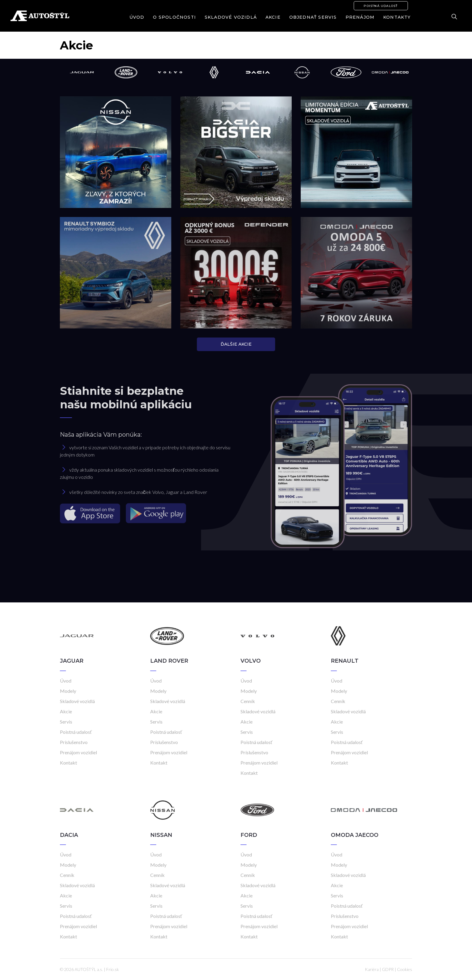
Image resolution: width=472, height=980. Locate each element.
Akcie (273, 17)
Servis (66, 722)
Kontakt (68, 763)
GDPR (388, 969)
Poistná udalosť (381, 6)
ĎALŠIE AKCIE (236, 344)
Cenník (248, 701)
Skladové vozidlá (231, 17)
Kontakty (397, 17)
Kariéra (372, 969)
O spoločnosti (174, 17)
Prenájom (360, 17)
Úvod (137, 17)
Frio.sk (113, 969)
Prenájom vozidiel (78, 752)
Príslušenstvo (74, 742)
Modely (68, 691)
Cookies (405, 969)
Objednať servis (313, 17)
